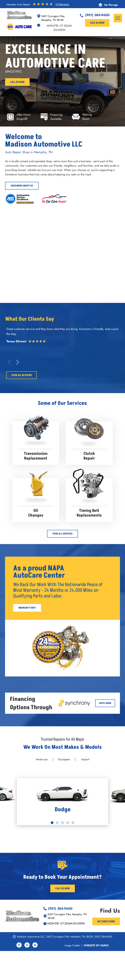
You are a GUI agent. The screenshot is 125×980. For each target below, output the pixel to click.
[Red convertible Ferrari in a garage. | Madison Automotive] (91, 230)
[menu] (118, 18)
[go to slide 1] (52, 823)
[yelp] (27, 945)
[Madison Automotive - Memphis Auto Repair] (91, 270)
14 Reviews (62, 4)
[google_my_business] (35, 945)
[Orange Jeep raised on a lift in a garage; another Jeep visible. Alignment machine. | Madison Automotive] (34, 270)
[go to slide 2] (57, 823)
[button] (17, 362)
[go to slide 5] (73, 823)
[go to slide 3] (62, 823)
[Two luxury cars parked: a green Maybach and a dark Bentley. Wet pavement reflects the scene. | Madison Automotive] (34, 230)
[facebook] (19, 945)
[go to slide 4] (68, 823)
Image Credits (72, 945)
